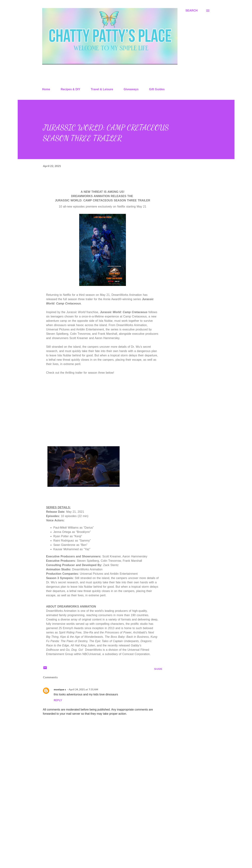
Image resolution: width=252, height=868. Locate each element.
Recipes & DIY (70, 89)
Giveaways (131, 89)
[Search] (192, 11)
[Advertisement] (97, 823)
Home (46, 89)
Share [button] (158, 669)
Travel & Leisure (102, 89)
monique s (60, 689)
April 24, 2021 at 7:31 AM (83, 689)
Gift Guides (157, 89)
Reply (58, 700)
